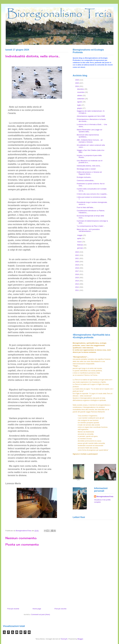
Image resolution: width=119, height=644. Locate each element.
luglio (79, 105)
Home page (37, 609)
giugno (80, 108)
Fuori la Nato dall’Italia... (85, 207)
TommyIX (64, 639)
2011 (77, 290)
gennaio (80, 248)
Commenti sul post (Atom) (41, 614)
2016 (77, 274)
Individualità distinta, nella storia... (89, 166)
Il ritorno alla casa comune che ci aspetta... (92, 194)
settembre (81, 99)
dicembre (81, 89)
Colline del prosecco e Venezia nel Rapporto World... (89, 173)
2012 (77, 287)
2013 (77, 284)
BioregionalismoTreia (105, 497)
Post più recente (13, 609)
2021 (77, 258)
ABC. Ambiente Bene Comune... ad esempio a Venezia (90, 141)
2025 (77, 83)
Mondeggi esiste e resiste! (86, 169)
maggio (80, 235)
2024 (77, 86)
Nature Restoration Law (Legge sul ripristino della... (89, 131)
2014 (77, 281)
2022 (77, 255)
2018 (77, 268)
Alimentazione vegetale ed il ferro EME (91, 116)
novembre (81, 92)
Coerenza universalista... (86, 180)
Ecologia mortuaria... (84, 177)
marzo (80, 242)
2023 (77, 252)
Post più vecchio (60, 609)
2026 (77, 80)
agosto (80, 102)
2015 (77, 278)
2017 (77, 271)
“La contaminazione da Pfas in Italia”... (91, 226)
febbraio (80, 245)
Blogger (80, 639)
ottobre (80, 95)
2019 (77, 265)
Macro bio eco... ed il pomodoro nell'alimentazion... (88, 230)
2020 (77, 262)
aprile (79, 238)
